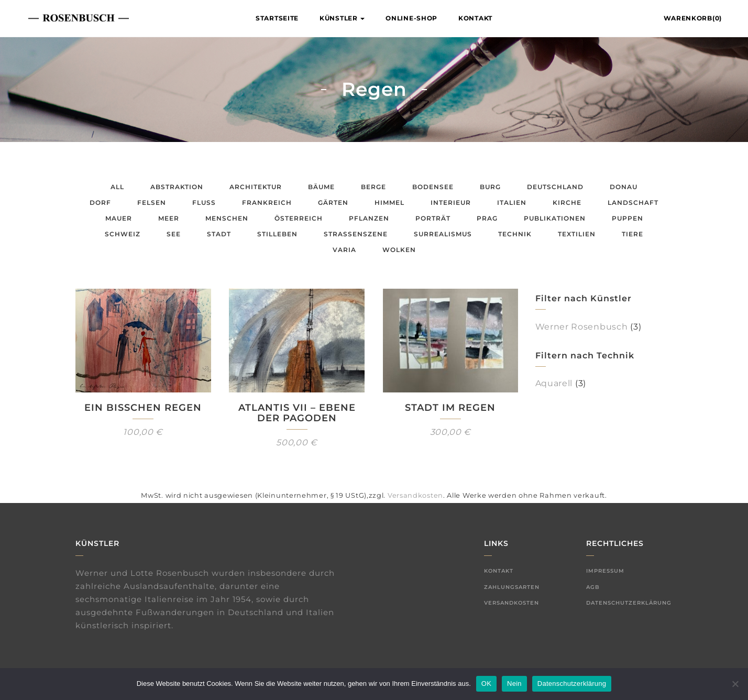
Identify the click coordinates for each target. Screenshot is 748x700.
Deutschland (555, 187)
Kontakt (475, 18)
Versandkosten (415, 495)
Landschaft (633, 203)
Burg (490, 187)
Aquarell (554, 383)
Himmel (389, 203)
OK (486, 683)
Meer (169, 218)
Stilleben (277, 234)
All (117, 187)
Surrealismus (443, 234)
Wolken (399, 250)
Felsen (152, 203)
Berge (373, 187)
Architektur (256, 187)
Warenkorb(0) (693, 18)
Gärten (333, 203)
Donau (624, 187)
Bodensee (433, 187)
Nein (514, 683)
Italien (512, 203)
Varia (344, 250)
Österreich (299, 218)
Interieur (451, 203)
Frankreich (267, 203)
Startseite (277, 18)
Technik (515, 234)
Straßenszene (356, 234)
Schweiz (123, 234)
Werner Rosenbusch (582, 327)
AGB (593, 587)
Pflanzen (369, 218)
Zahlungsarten (512, 587)
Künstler (342, 18)
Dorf (100, 203)
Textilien (577, 234)
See (174, 234)
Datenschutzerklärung (629, 603)
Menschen (227, 218)
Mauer (119, 218)
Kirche (567, 203)
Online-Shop (411, 18)
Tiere (632, 234)
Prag (487, 218)
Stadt (219, 234)
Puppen (628, 218)
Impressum (605, 571)
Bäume (321, 187)
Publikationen (555, 218)
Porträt (433, 218)
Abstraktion (177, 187)
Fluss (204, 203)
